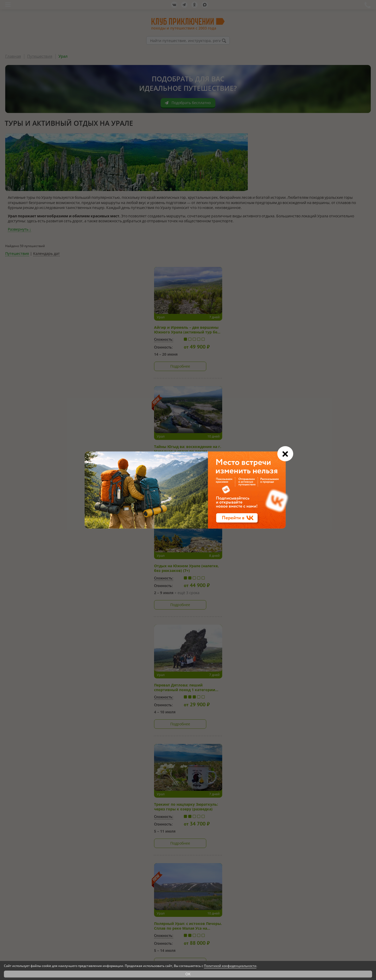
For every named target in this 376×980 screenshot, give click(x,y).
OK (188, 974)
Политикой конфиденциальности (230, 966)
